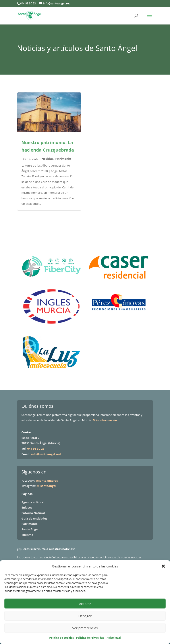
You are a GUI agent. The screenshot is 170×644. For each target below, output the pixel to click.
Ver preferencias (85, 628)
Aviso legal (114, 638)
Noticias (47, 159)
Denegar (85, 616)
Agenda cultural (33, 502)
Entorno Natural (33, 513)
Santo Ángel (30, 529)
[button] (163, 566)
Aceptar (85, 604)
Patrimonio (63, 159)
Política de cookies (62, 638)
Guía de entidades (34, 518)
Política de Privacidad (90, 638)
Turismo (27, 535)
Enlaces (27, 507)
